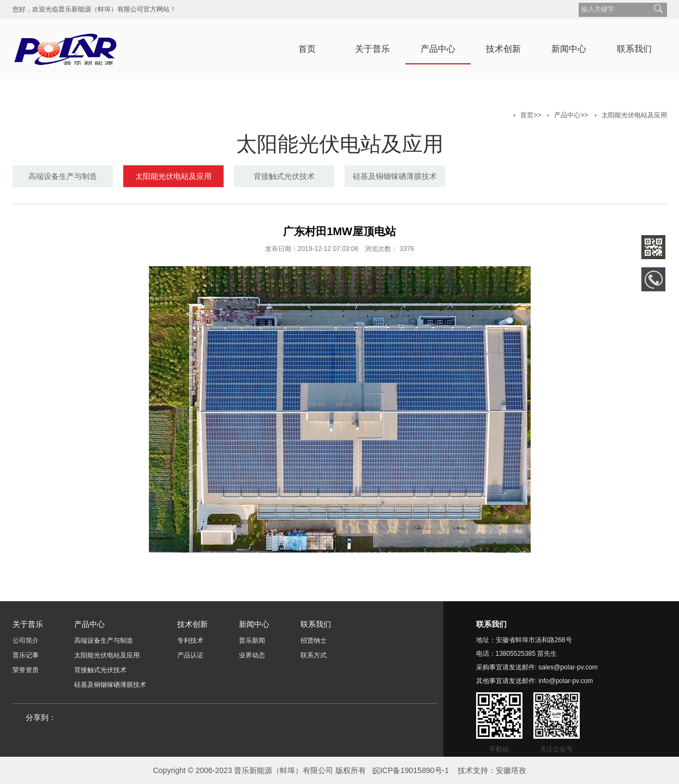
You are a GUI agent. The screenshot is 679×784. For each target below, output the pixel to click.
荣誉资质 (26, 670)
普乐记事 (26, 655)
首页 (307, 49)
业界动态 (252, 655)
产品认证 (190, 655)
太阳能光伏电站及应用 (634, 115)
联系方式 (314, 655)
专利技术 (190, 641)
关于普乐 (372, 49)
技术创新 (503, 49)
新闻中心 (569, 49)
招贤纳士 (314, 641)
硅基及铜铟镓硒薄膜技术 (395, 176)
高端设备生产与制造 (63, 176)
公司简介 (26, 641)
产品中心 (438, 49)
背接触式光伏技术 (284, 176)
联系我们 (634, 49)
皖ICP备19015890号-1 (411, 770)
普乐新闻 (252, 641)
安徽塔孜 (511, 770)
